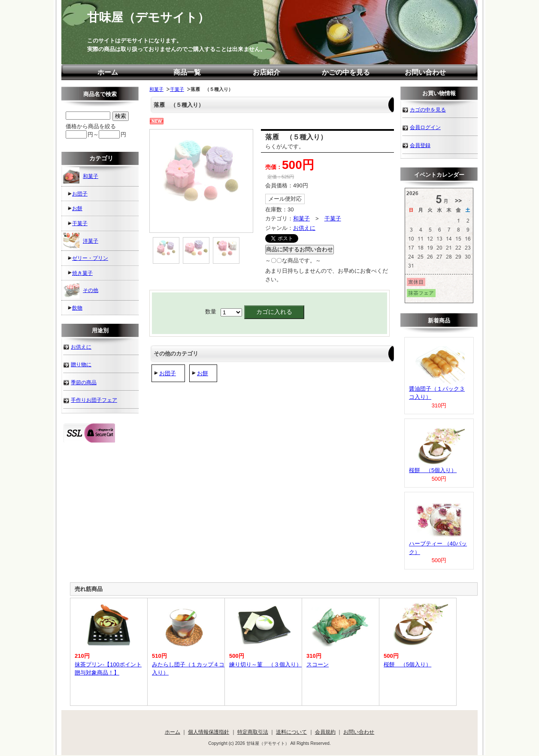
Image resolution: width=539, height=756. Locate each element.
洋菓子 (80, 241)
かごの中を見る (346, 72)
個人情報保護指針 (209, 732)
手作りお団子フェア (94, 400)
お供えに (304, 228)
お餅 (203, 373)
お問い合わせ (425, 72)
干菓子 (177, 89)
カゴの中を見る (428, 110)
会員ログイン (425, 127)
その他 (80, 290)
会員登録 (420, 145)
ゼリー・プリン (90, 258)
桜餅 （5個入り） (433, 470)
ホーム (108, 72)
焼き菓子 (82, 273)
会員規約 (325, 732)
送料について (291, 732)
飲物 (77, 308)
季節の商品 (84, 382)
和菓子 (156, 89)
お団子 (168, 373)
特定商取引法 (253, 732)
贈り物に (81, 364)
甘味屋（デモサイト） (148, 17)
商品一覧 (187, 72)
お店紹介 (266, 72)
